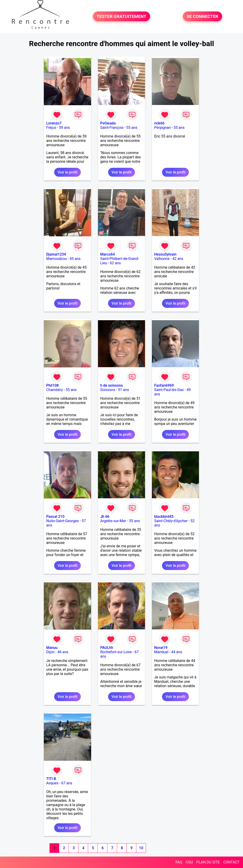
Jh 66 (105, 517)
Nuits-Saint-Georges (62, 521)
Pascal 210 (55, 517)
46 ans (63, 652)
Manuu (52, 648)
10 (141, 848)
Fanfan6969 (164, 385)
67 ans (67, 783)
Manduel (161, 652)
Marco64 (108, 254)
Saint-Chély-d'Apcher (171, 521)
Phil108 (52, 385)
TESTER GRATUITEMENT (121, 16)
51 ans (123, 390)
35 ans (134, 521)
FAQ (179, 862)
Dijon (50, 652)
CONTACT (231, 862)
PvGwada (108, 123)
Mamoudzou (56, 259)
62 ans (115, 263)
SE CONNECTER (202, 16)
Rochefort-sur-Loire (116, 652)
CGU (189, 862)
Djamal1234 (56, 254)
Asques (52, 783)
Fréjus (51, 128)
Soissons (108, 390)
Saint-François (112, 128)
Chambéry (54, 390)
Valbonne (162, 259)
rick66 (159, 123)
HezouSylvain (165, 254)
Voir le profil (67, 172)
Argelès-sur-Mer (113, 521)
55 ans (132, 128)
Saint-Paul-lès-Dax (169, 390)
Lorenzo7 (54, 123)
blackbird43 (164, 517)
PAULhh (107, 648)
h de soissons (112, 385)
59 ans (64, 128)
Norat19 (161, 648)
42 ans (178, 259)
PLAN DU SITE (208, 862)
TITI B (51, 779)
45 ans (75, 259)
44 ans (177, 652)
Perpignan (162, 128)
